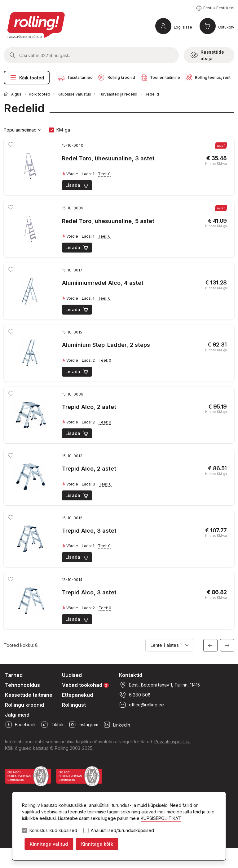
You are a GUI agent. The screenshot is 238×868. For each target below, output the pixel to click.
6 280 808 (135, 695)
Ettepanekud (77, 695)
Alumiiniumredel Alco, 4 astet (103, 283)
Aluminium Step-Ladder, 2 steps (106, 345)
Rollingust (74, 705)
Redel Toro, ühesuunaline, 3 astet (108, 158)
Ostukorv (226, 27)
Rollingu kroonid (24, 705)
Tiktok (52, 725)
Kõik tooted (27, 78)
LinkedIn (117, 725)
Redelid (152, 94)
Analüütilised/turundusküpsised (122, 830)
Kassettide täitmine (29, 695)
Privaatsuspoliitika (172, 742)
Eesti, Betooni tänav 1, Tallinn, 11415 (159, 685)
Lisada (77, 185)
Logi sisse (183, 27)
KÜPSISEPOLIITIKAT (161, 818)
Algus (16, 94)
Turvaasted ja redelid (118, 94)
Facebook (20, 725)
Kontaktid (131, 675)
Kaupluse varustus (74, 94)
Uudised (72, 675)
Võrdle (70, 174)
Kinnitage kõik (97, 844)
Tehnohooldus (22, 685)
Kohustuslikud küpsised (53, 830)
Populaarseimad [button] (23, 130)
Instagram (84, 725)
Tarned (14, 675)
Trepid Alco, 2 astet (89, 407)
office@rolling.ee (141, 705)
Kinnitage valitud (49, 844)
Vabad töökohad (85, 685)
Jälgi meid (17, 715)
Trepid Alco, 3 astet (89, 531)
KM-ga (63, 130)
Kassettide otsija (207, 55)
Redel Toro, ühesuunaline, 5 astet (108, 221)
